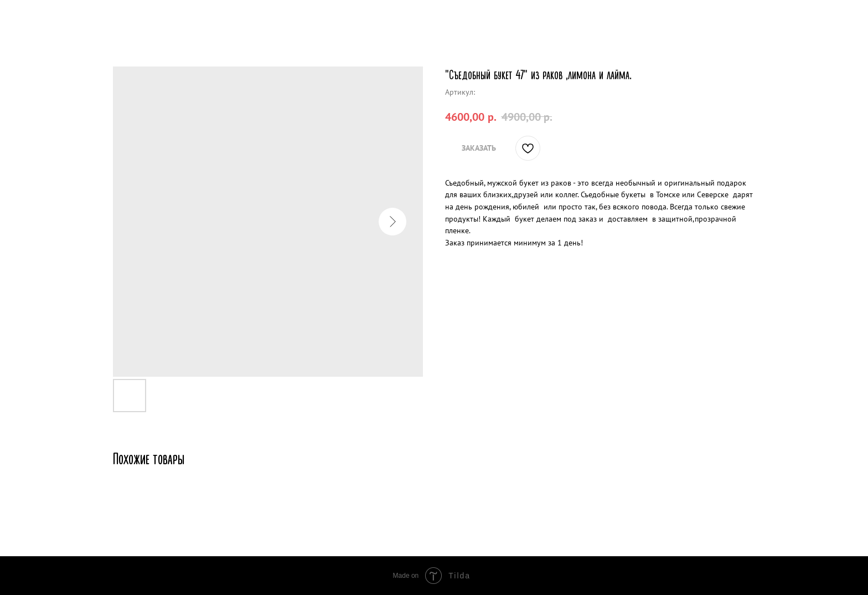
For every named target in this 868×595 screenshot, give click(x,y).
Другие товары (47, 17)
